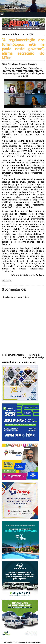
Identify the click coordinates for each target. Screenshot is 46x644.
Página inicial (35, 355)
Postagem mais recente (13, 355)
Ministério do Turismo (34, 275)
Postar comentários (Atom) (23, 362)
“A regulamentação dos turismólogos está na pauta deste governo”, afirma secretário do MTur (23, 49)
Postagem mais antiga (34, 357)
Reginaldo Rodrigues (27, 64)
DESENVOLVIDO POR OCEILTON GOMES (16, 642)
